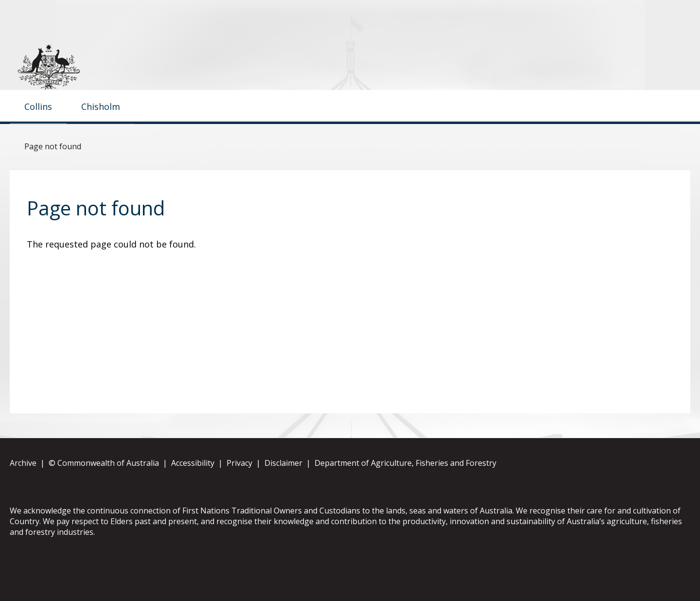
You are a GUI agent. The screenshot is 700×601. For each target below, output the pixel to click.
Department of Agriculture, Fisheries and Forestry (405, 495)
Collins (38, 138)
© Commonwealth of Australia (104, 495)
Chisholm (101, 138)
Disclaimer (283, 495)
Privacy (239, 495)
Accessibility (193, 495)
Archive (23, 495)
